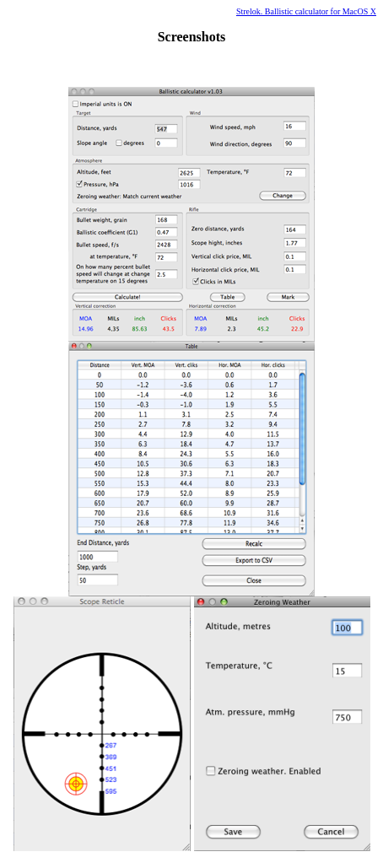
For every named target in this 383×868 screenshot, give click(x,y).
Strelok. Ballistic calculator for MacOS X (306, 11)
